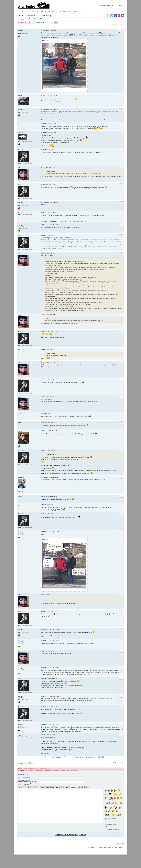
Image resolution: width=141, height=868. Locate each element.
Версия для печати (108, 16)
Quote (42, 787)
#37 (42, 707)
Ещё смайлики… (113, 818)
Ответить (21, 23)
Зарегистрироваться (107, 6)
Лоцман (20, 477)
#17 (42, 362)
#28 (42, 532)
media (87, 787)
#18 (42, 379)
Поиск (53, 23)
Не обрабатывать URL (111, 829)
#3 (42, 109)
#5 (42, 133)
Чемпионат (49, 12)
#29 (42, 595)
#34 (42, 668)
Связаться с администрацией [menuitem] (99, 847)
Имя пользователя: (24, 777)
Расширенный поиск (56, 23)
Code (53, 787)
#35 (42, 678)
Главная (22, 12)
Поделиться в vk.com (123, 16)
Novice (20, 96)
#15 (42, 332)
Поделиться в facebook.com (115, 16)
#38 (42, 725)
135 (19, 168)
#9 (42, 202)
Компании (67, 12)
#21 (42, 422)
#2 (42, 96)
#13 (42, 253)
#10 (42, 213)
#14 (42, 315)
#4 (42, 124)
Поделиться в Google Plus (119, 16)
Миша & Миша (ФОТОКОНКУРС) (34, 16)
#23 (42, 451)
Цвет (82, 787)
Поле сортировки (74, 757)
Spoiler (47, 787)
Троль (20, 133)
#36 (42, 696)
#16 (42, 350)
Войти (120, 6)
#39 (42, 735)
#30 (42, 611)
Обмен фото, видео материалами (37, 839)
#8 (42, 184)
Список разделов (21, 839)
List (57, 787)
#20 (42, 414)
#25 (42, 496)
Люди (58, 12)
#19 (42, 397)
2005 (109, 859)
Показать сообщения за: (51, 757)
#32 (42, 641)
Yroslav (20, 431)
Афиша (76, 12)
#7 (42, 168)
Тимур (20, 124)
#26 (42, 505)
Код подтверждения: (24, 780)
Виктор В (21, 31)
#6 (42, 150)
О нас (84, 12)
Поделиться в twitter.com (112, 16)
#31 (42, 629)
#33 (42, 651)
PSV (19, 350)
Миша (19, 150)
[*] (60, 787)
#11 (42, 225)
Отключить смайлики (111, 827)
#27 (42, 514)
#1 (42, 30)
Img (63, 787)
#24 (42, 477)
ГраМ (19, 414)
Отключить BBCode (111, 825)
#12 (42, 235)
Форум (40, 12)
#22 (42, 431)
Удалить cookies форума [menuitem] (116, 847)
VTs (19, 213)
